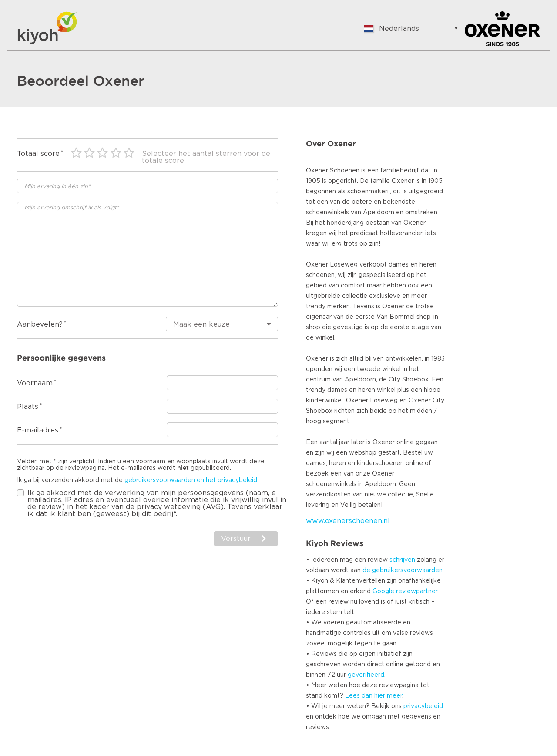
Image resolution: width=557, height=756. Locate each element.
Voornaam (35, 383)
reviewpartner (417, 591)
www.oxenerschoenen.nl (348, 521)
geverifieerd (366, 675)
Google (383, 591)
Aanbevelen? (40, 324)
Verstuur (236, 539)
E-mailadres (38, 430)
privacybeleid (423, 706)
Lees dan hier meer (374, 696)
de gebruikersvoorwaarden (403, 570)
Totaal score (38, 154)
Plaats (28, 407)
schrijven (402, 560)
